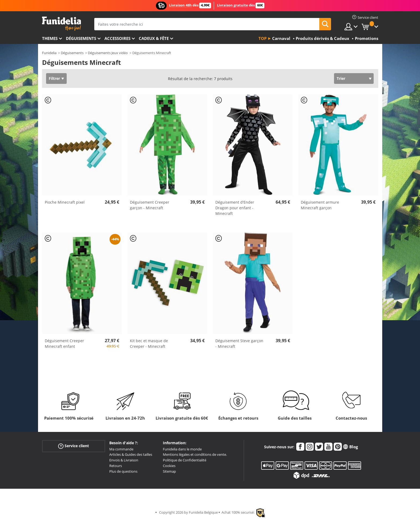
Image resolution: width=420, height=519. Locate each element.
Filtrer (54, 78)
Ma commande (121, 449)
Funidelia (49, 53)
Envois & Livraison (124, 460)
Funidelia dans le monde (182, 449)
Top (262, 38)
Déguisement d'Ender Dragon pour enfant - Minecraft (235, 208)
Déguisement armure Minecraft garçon (320, 205)
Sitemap (169, 471)
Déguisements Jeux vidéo (108, 53)
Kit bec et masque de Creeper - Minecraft (149, 343)
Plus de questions (123, 471)
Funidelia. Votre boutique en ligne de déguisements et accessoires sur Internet (61, 24)
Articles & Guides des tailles (131, 454)
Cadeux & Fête (154, 38)
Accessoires (117, 38)
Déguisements (81, 38)
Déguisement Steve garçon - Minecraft (239, 343)
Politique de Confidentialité (185, 460)
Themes (50, 38)
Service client (74, 446)
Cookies (169, 466)
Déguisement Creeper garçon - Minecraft (150, 205)
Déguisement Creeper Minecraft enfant (64, 343)
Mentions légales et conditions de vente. (195, 454)
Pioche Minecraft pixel (65, 202)
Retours (116, 466)
